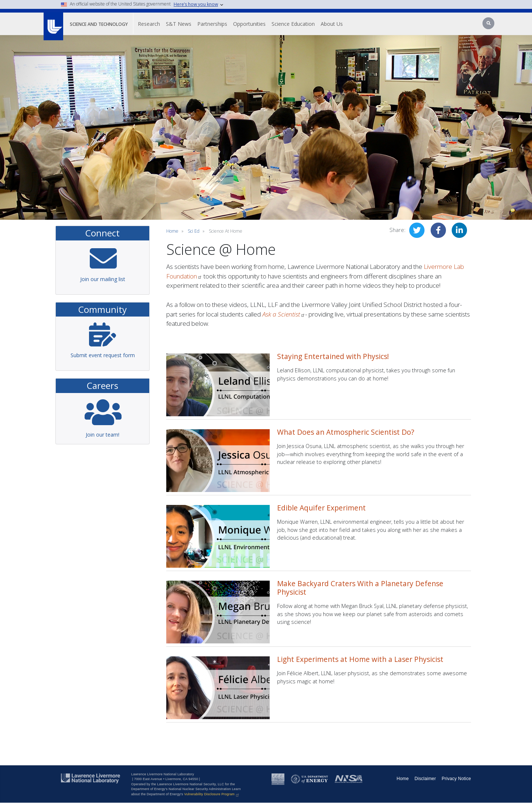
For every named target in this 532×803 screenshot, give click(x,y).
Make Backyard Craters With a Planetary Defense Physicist (360, 588)
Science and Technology (99, 24)
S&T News (179, 24)
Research (149, 24)
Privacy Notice (457, 779)
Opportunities (249, 24)
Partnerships (212, 24)
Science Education (293, 24)
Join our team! (103, 435)
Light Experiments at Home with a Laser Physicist (360, 659)
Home (172, 231)
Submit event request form (103, 355)
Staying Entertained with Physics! (333, 356)
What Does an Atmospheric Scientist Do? (346, 432)
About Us (332, 24)
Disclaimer (425, 779)
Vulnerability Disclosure (212, 794)
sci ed (194, 231)
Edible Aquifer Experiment (321, 508)
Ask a (284, 314)
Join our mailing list (103, 279)
